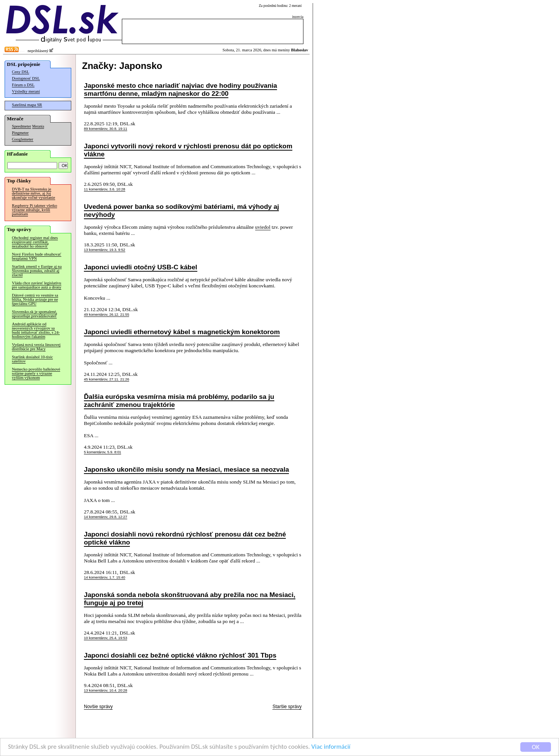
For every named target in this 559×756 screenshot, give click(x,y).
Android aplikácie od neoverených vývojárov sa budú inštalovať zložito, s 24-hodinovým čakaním (36, 330)
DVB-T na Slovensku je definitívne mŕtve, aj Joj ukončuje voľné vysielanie (34, 193)
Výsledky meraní (26, 91)
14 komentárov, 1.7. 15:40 (105, 577)
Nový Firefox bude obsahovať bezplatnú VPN (37, 256)
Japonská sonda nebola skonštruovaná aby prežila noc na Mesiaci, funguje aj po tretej (190, 599)
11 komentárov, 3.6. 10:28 (105, 189)
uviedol (263, 227)
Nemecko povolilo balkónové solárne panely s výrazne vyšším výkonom (36, 373)
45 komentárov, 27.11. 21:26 (107, 379)
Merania (38, 126)
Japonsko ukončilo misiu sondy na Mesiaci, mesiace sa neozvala (186, 469)
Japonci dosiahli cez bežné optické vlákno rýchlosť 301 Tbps (180, 655)
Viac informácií (331, 747)
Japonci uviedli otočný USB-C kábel (141, 267)
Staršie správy (287, 707)
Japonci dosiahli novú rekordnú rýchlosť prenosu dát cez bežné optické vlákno (185, 538)
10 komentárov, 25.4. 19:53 (106, 638)
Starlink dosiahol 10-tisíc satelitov (32, 359)
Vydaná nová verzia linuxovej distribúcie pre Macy (36, 347)
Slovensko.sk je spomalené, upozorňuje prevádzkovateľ (34, 314)
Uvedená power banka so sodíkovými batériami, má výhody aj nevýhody (181, 211)
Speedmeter (21, 126)
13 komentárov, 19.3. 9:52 (105, 250)
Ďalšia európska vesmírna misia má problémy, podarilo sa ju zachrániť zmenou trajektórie (179, 401)
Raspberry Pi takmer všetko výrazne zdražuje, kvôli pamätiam (34, 210)
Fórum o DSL (23, 85)
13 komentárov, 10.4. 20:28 (106, 690)
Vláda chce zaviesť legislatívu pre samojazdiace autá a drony (37, 285)
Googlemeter (23, 139)
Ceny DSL (20, 72)
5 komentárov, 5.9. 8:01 (102, 452)
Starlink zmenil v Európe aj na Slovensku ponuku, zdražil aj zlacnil (37, 271)
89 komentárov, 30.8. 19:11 (106, 129)
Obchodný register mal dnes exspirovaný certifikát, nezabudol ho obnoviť (35, 242)
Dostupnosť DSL (26, 78)
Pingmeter (20, 133)
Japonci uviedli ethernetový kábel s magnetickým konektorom (182, 332)
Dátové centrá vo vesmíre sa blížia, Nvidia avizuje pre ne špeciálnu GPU (35, 299)
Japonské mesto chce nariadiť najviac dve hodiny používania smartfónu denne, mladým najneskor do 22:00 (180, 89)
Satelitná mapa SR (27, 105)
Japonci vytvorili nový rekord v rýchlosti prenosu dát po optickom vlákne (188, 150)
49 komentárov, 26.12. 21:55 (107, 315)
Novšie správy (98, 707)
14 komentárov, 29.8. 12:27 (106, 517)
